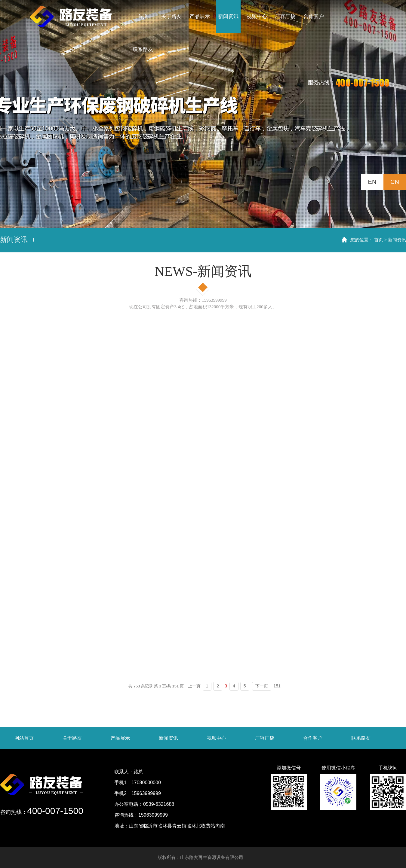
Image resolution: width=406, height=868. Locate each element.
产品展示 (120, 738)
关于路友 (72, 738)
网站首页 (24, 738)
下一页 (262, 686)
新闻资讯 (397, 240)
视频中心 (217, 738)
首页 (379, 240)
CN (395, 182)
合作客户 (313, 738)
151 (277, 686)
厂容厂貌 (265, 738)
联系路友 (361, 738)
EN (372, 182)
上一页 (194, 686)
